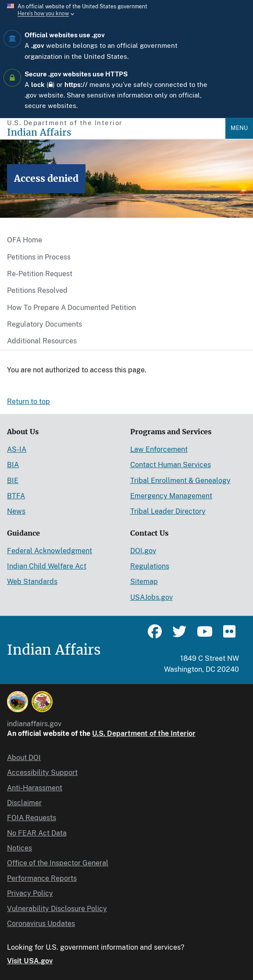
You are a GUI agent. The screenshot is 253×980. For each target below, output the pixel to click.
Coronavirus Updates (41, 924)
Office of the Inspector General (58, 863)
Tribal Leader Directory (168, 511)
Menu (239, 128)
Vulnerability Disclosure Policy (57, 909)
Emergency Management (171, 496)
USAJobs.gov (151, 597)
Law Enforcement (159, 449)
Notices (20, 848)
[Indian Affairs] (116, 132)
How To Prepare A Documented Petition (71, 308)
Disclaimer (24, 803)
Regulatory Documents (45, 324)
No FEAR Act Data (37, 833)
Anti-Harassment (35, 788)
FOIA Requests (32, 818)
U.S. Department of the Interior (144, 733)
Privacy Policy (30, 893)
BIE (13, 481)
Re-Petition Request (40, 274)
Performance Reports (42, 878)
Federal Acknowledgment (50, 551)
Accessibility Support (42, 773)
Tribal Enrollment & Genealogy (180, 481)
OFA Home (25, 240)
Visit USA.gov (30, 961)
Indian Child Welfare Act (47, 566)
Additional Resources (42, 341)
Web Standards (32, 582)
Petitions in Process (39, 257)
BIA (13, 465)
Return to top (29, 402)
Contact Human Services (171, 465)
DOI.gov (143, 551)
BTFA (16, 496)
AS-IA (17, 449)
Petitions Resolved (37, 290)
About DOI (24, 758)
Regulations (150, 566)
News (16, 511)
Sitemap (144, 582)
